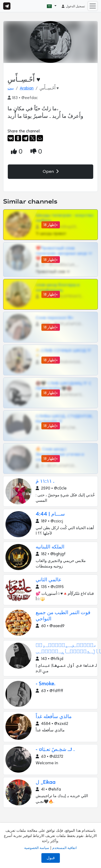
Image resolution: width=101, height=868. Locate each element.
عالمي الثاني (49, 580)
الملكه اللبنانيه (50, 547)
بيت (11, 88)
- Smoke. (46, 684)
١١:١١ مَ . (45, 481)
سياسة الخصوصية (37, 848)
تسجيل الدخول (73, 6)
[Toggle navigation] (93, 6)
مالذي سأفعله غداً (54, 717)
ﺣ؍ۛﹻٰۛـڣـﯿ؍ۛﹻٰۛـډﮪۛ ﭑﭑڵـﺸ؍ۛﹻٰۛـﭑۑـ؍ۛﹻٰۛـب (68, 649)
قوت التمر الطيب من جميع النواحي (63, 616)
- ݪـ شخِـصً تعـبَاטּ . (55, 750)
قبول (51, 858)
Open (51, 171)
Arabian (27, 88)
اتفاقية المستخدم (65, 848)
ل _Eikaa (46, 782)
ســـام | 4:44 (50, 514)
